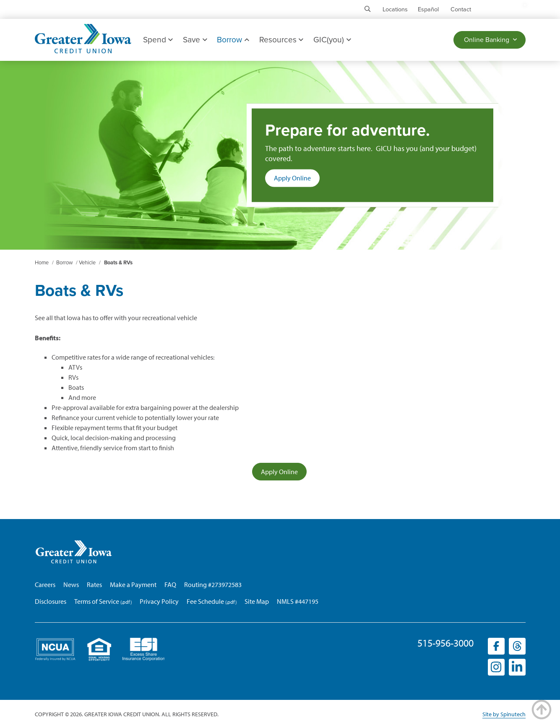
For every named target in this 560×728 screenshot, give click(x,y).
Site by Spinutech (504, 714)
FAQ (170, 584)
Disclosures (51, 601)
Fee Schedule (205, 601)
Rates (94, 584)
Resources (281, 40)
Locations (395, 9)
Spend (158, 40)
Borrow (233, 40)
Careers (45, 584)
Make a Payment (133, 584)
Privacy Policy (159, 601)
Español (428, 9)
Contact (461, 9)
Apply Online (297, 180)
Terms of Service (97, 601)
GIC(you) (332, 40)
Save (195, 40)
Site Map (257, 601)
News (71, 584)
